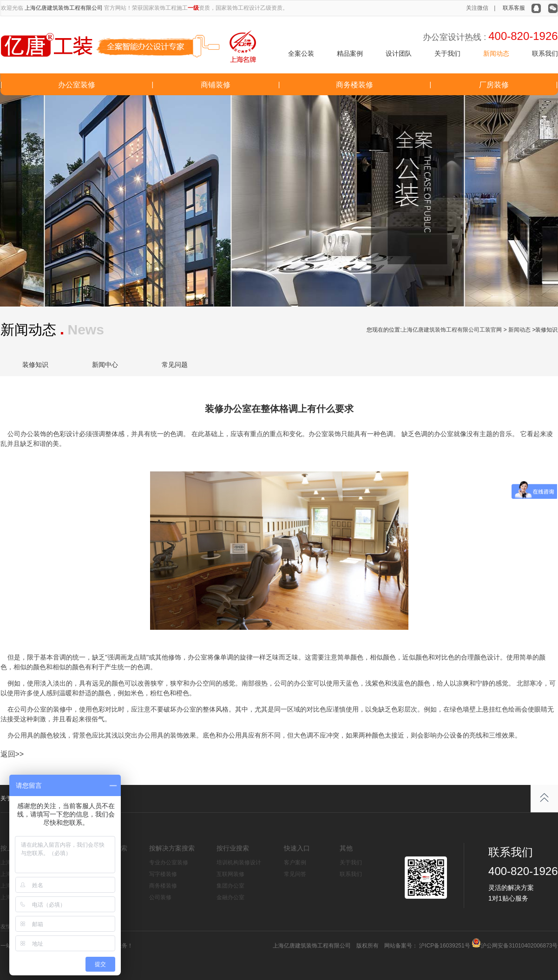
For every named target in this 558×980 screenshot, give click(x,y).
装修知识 (35, 365)
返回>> (12, 754)
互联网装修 (230, 874)
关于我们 (447, 53)
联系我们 (545, 53)
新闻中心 (105, 365)
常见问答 (295, 874)
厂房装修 (494, 85)
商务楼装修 (354, 85)
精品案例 (350, 53)
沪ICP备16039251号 (444, 946)
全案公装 (301, 53)
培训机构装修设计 (239, 862)
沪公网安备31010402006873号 (519, 946)
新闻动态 (496, 53)
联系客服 (514, 8)
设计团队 (399, 53)
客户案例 (295, 862)
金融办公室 (230, 897)
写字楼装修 (163, 874)
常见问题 (175, 365)
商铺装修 (216, 85)
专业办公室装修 (169, 862)
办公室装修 (77, 85)
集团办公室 (230, 886)
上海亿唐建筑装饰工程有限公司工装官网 (452, 330)
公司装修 (160, 897)
